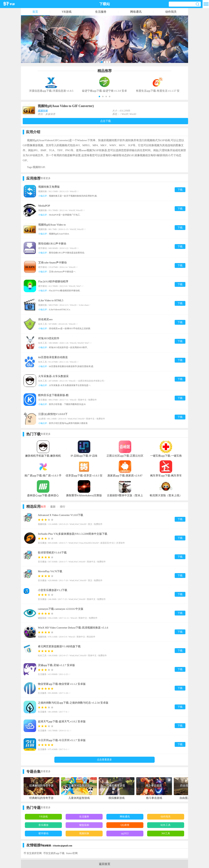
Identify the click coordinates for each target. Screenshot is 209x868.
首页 (35, 12)
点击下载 (105, 121)
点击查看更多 (104, 760)
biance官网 (72, 853)
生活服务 (101, 12)
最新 (53, 507)
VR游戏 (67, 12)
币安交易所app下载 (54, 853)
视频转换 (43, 111)
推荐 (43, 507)
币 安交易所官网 (33, 853)
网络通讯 (136, 12)
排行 (63, 507)
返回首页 (105, 864)
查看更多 (46, 178)
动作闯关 (171, 12)
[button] (99, 97)
